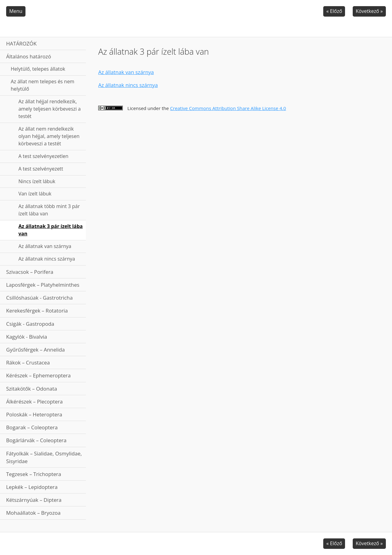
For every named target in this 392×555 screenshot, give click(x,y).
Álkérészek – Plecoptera (34, 401)
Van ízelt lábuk (35, 194)
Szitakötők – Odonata (32, 389)
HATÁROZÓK (21, 43)
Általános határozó (29, 56)
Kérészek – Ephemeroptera (38, 375)
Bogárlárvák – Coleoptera (36, 440)
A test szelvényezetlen (43, 156)
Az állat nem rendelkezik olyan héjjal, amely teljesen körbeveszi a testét (49, 136)
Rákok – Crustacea (28, 362)
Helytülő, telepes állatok (38, 69)
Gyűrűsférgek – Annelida (35, 350)
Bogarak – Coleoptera (32, 427)
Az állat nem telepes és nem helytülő (43, 85)
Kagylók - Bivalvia (27, 337)
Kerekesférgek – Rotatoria (37, 311)
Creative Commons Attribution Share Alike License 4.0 (228, 108)
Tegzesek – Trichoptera (34, 474)
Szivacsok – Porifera (30, 272)
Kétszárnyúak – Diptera (34, 500)
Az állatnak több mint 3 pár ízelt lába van (49, 210)
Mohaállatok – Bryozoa (33, 513)
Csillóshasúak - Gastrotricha (39, 298)
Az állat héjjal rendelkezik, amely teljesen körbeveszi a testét (50, 109)
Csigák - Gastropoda (30, 324)
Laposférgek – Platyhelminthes (43, 285)
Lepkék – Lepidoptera (32, 487)
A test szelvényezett (41, 169)
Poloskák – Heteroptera (34, 414)
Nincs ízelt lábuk (37, 181)
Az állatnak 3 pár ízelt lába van (50, 230)
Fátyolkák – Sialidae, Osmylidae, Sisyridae (44, 457)
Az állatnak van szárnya (45, 246)
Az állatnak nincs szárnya (47, 259)
